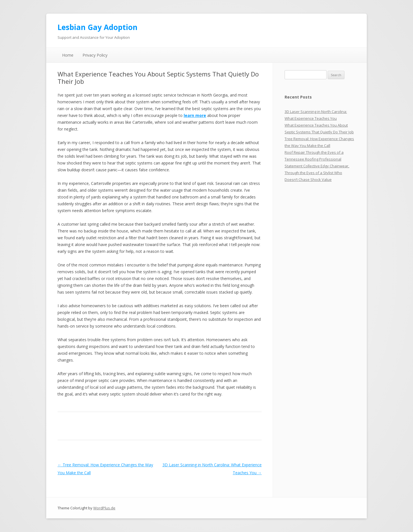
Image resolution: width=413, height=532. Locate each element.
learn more (195, 115)
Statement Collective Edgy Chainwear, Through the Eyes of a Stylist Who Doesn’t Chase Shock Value (317, 173)
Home (68, 55)
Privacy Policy (95, 55)
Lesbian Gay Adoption (98, 27)
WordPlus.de (104, 508)
